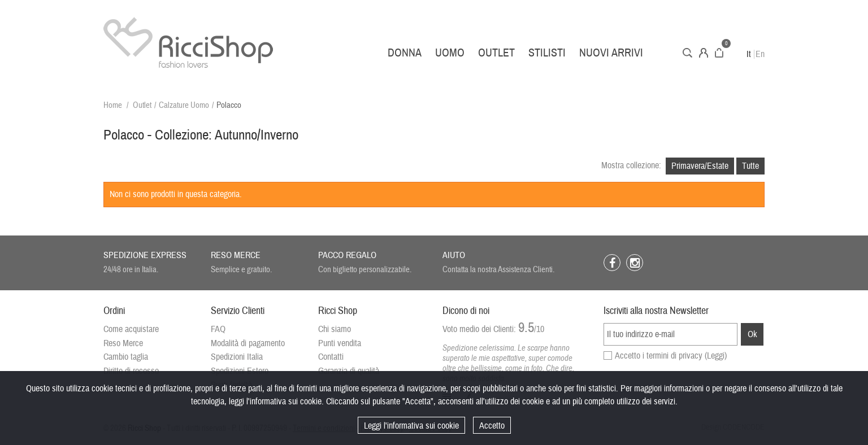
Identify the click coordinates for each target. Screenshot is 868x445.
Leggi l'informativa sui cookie (411, 426)
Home (113, 105)
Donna (405, 53)
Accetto (492, 426)
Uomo (450, 53)
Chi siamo (335, 329)
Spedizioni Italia (237, 357)
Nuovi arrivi (611, 53)
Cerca (687, 53)
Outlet (496, 53)
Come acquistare (131, 329)
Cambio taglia (126, 357)
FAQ (218, 329)
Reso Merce (123, 343)
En (760, 54)
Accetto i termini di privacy (671, 356)
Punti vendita (340, 343)
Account (704, 53)
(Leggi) (716, 356)
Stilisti (547, 53)
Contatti (331, 357)
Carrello (719, 53)
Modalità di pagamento (248, 343)
